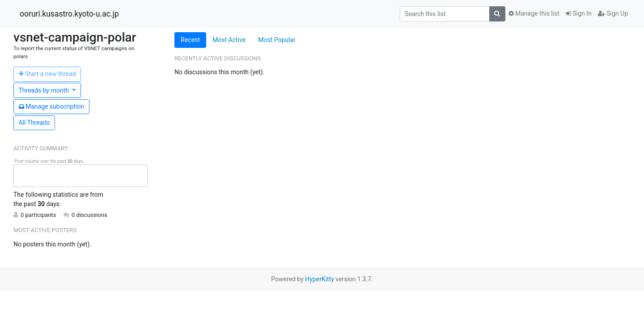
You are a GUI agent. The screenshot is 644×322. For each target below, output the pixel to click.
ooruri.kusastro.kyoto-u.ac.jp (69, 14)
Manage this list (534, 13)
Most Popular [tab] (277, 40)
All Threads (34, 123)
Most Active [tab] (229, 40)
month (45, 90)
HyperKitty (320, 279)
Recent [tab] (190, 40)
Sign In (579, 13)
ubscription (52, 106)
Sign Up (613, 13)
